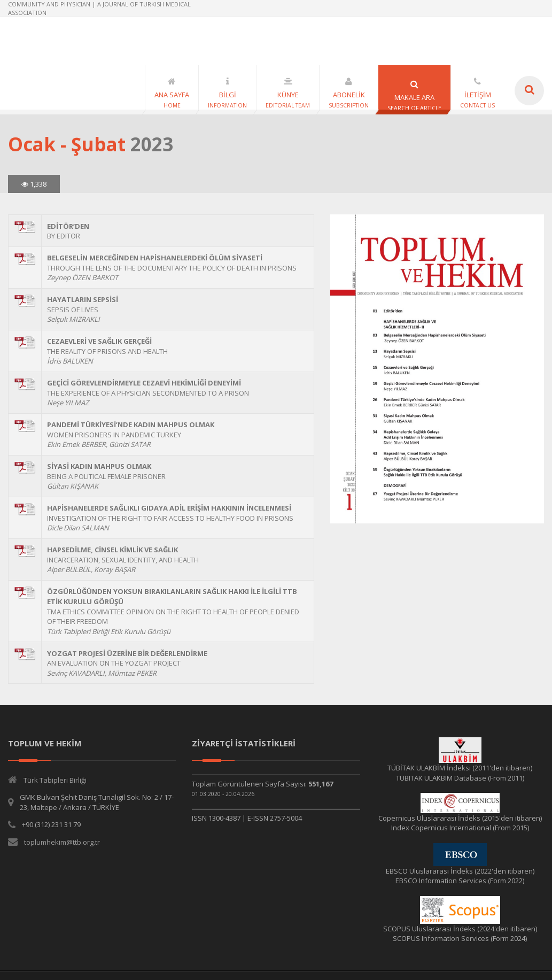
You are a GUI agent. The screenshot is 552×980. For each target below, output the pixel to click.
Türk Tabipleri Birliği (55, 780)
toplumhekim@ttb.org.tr (62, 842)
